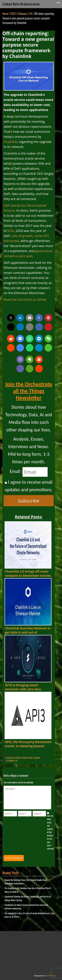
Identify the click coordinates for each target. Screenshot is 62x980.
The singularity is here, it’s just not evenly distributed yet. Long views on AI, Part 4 (29, 915)
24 (31, 14)
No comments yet (12, 761)
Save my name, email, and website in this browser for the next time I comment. (50, 832)
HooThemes (50, 976)
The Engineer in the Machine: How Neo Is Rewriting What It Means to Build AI (28, 890)
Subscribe (29, 501)
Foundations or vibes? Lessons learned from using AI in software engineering (26, 907)
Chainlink (10, 142)
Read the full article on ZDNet (25, 300)
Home (5, 14)
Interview (25, 758)
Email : (16, 471)
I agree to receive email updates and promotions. (29, 486)
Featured (18, 758)
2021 (13, 14)
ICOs (11, 231)
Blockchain (10, 758)
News (31, 758)
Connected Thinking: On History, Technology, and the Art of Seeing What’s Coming (28, 898)
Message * (27, 798)
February (23, 14)
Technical (37, 758)
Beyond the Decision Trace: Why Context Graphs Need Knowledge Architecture (26, 882)
